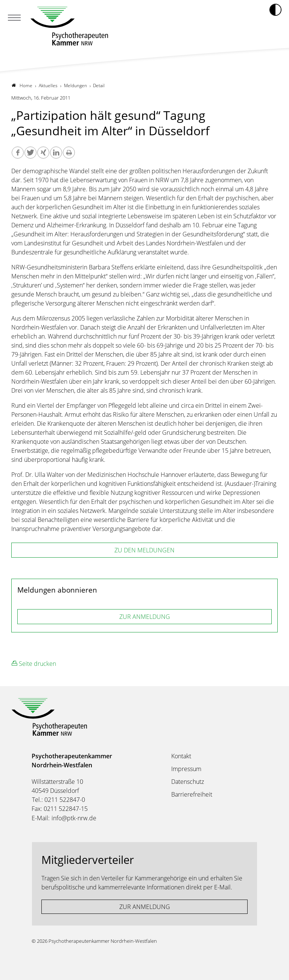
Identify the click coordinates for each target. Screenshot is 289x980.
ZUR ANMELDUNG (145, 617)
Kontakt (181, 756)
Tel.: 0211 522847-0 (59, 800)
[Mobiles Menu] (14, 18)
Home (22, 85)
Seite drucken (34, 663)
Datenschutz (188, 782)
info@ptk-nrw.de (74, 818)
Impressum (186, 769)
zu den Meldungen (144, 550)
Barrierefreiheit (192, 794)
